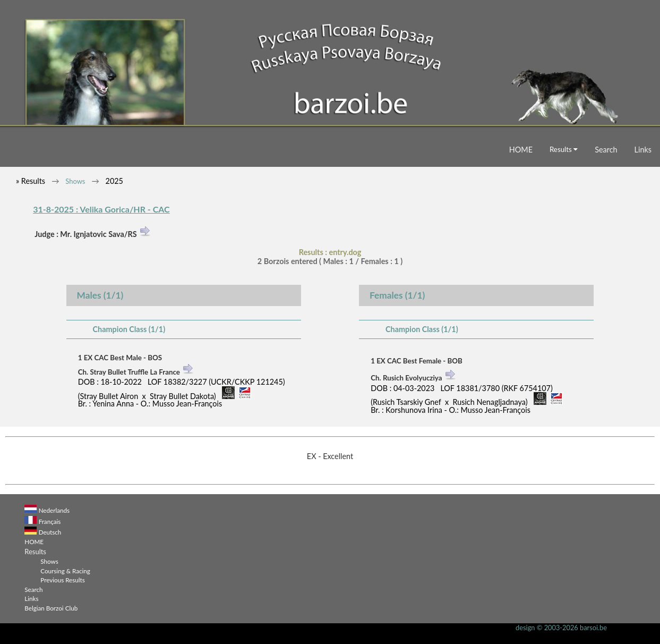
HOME (521, 150)
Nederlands (54, 510)
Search (606, 150)
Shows (75, 181)
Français (50, 521)
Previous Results (62, 580)
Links (643, 150)
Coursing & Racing (65, 571)
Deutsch (50, 532)
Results (564, 149)
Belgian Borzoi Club (51, 608)
